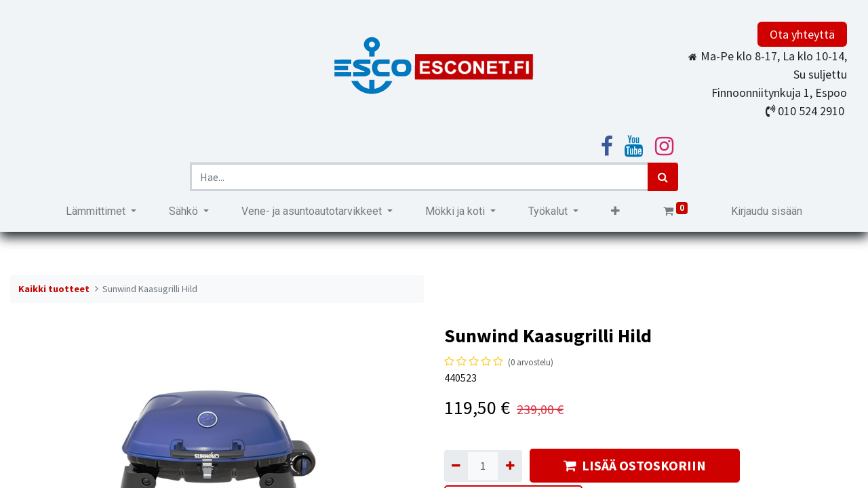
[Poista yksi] (456, 466)
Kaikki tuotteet (54, 289)
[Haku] (663, 177)
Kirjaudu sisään (767, 211)
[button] (615, 211)
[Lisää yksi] (510, 466)
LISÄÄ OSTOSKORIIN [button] (635, 465)
